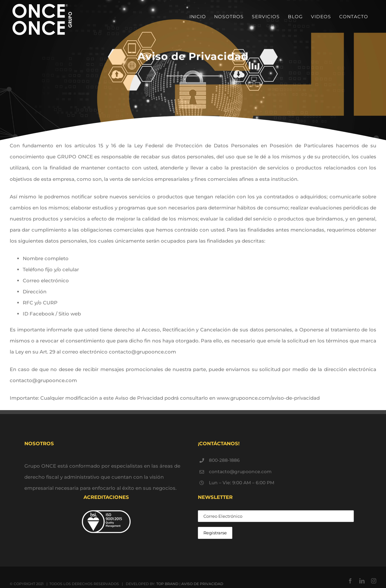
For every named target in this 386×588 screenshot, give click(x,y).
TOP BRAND (167, 584)
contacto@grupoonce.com (240, 472)
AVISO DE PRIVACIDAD (202, 584)
